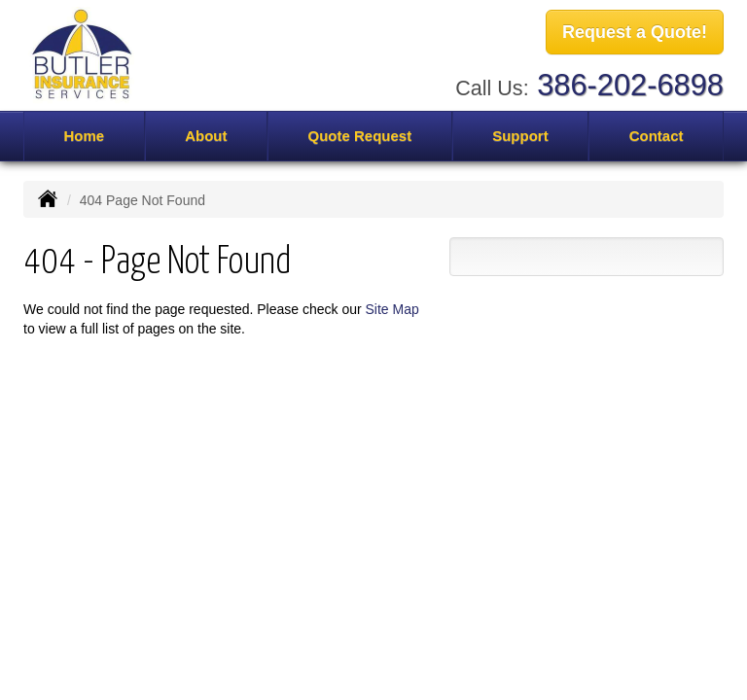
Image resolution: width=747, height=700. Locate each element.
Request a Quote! (635, 32)
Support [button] (520, 136)
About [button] (206, 136)
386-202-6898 (630, 85)
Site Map (392, 309)
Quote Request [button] (359, 136)
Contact (657, 136)
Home (84, 136)
